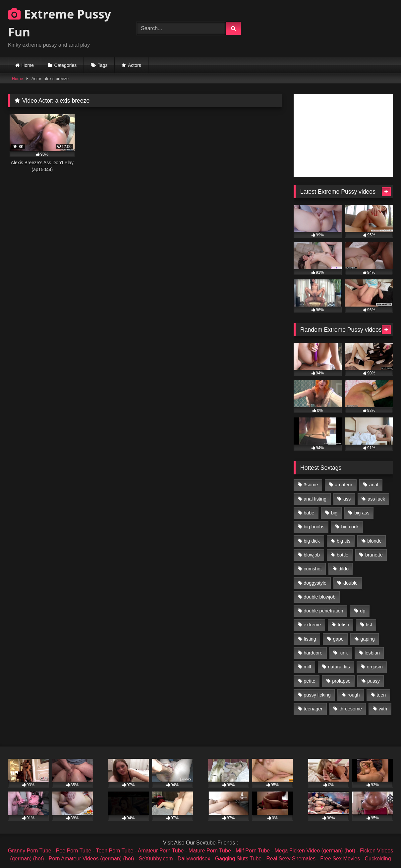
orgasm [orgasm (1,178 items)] (375, 667)
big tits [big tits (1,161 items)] (344, 541)
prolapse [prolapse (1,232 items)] (341, 681)
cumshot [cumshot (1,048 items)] (313, 569)
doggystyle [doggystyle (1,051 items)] (315, 583)
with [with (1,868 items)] (383, 709)
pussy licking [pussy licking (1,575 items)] (317, 695)
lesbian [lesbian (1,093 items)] (372, 653)
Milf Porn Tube (253, 851)
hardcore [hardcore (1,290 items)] (313, 653)
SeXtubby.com (157, 859)
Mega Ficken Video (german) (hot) (315, 851)
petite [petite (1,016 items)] (309, 681)
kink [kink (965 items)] (344, 653)
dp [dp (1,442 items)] (363, 611)
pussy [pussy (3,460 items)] (373, 681)
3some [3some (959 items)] (311, 485)
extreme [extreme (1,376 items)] (312, 625)
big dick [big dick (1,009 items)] (312, 541)
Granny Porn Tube (30, 851)
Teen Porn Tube (115, 851)
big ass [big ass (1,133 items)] (362, 513)
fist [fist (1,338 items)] (369, 625)
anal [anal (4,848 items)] (374, 485)
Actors (135, 65)
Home (28, 65)
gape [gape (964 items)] (338, 639)
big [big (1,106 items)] (334, 513)
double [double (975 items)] (350, 583)
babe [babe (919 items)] (309, 513)
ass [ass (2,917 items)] (347, 499)
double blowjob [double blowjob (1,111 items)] (319, 597)
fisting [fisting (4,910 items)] (310, 639)
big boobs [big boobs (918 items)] (314, 527)
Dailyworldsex (194, 859)
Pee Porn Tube (74, 851)
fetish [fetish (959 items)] (343, 625)
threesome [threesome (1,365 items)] (351, 709)
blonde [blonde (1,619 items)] (374, 541)
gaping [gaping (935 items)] (368, 639)
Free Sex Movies (340, 859)
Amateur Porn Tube (161, 851)
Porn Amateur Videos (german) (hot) (91, 859)
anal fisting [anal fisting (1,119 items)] (315, 499)
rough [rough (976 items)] (354, 695)
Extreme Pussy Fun (59, 23)
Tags (103, 65)
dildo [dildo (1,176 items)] (343, 569)
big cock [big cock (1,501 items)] (350, 527)
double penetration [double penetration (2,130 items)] (323, 611)
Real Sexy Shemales (291, 859)
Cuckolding (378, 859)
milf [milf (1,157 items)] (307, 667)
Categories (66, 65)
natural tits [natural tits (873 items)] (339, 667)
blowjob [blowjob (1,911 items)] (312, 555)
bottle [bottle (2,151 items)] (343, 555)
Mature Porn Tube (210, 851)
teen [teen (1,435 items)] (381, 695)
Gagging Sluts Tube (238, 859)
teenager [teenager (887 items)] (313, 709)
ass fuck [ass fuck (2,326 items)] (376, 499)
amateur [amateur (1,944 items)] (344, 485)
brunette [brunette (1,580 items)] (374, 555)
